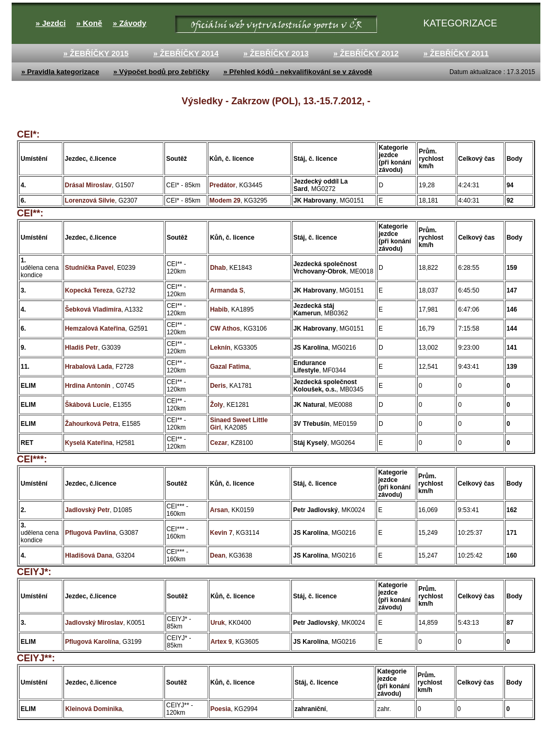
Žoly (217, 405)
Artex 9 (221, 642)
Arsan (219, 510)
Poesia (221, 709)
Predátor (222, 185)
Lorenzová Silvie (90, 201)
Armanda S (227, 290)
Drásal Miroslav (89, 185)
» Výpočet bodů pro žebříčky (161, 72)
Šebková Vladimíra (93, 309)
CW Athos (225, 329)
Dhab (218, 268)
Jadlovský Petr (88, 510)
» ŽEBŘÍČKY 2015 (96, 53)
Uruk (218, 623)
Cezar (219, 443)
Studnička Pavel (89, 268)
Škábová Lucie (87, 405)
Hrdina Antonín (89, 386)
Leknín (220, 348)
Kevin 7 (221, 533)
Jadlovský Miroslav (94, 623)
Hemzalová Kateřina (95, 329)
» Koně (89, 23)
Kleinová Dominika (93, 709)
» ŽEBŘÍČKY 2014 (186, 53)
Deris (218, 386)
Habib (219, 309)
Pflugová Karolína (92, 642)
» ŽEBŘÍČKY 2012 (366, 53)
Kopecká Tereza (89, 290)
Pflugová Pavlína (90, 533)
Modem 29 (225, 201)
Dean (218, 555)
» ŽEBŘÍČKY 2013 (276, 53)
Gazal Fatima (229, 367)
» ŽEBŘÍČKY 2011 (456, 53)
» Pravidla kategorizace (60, 72)
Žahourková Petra (92, 424)
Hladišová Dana (89, 555)
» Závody (130, 23)
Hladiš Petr (82, 348)
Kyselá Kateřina (89, 443)
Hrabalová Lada (89, 367)
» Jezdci (50, 23)
